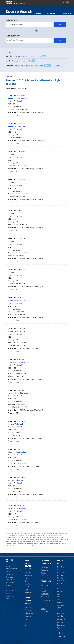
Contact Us (61, 619)
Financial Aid (28, 624)
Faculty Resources (45, 574)
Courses (28, 616)
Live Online (24, 66)
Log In (62, 2)
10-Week (31, 56)
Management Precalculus (17, 98)
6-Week (17, 56)
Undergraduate (25, 61)
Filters (8, 53)
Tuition (27, 619)
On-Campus (39, 66)
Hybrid (48, 66)
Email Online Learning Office (28, 582)
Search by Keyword (13, 20)
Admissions (29, 613)
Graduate (15, 61)
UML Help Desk (45, 586)
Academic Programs (28, 608)
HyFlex (31, 66)
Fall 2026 (39, 13)
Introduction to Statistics (18, 362)
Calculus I (11, 154)
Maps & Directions (45, 592)
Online (17, 66)
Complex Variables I (15, 424)
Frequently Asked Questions (45, 609)
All (44, 56)
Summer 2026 (52, 13)
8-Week (24, 56)
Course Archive (66, 13)
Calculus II (12, 213)
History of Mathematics (17, 452)
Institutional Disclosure (46, 601)
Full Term (38, 56)
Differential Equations (16, 300)
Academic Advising (61, 615)
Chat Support (28, 591)
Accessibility (46, 597)
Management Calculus (16, 126)
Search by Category (13, 36)
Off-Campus (56, 66)
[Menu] (67, 2)
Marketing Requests (45, 568)
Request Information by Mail (62, 625)
